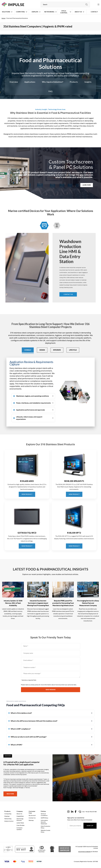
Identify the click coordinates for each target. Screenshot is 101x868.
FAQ (50, 91)
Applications (30, 82)
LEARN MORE (87, 185)
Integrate (57, 350)
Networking (49, 12)
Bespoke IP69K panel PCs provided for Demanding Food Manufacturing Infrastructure (63, 603)
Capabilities (20, 816)
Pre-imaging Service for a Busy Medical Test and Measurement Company (88, 603)
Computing (20, 12)
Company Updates (19, 829)
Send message (51, 690)
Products (74, 82)
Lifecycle (73, 350)
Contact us (68, 294)
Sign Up (90, 826)
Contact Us (32, 818)
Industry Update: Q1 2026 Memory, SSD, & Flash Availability (13, 603)
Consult (28, 350)
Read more (10, 794)
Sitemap (31, 820)
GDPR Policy (44, 818)
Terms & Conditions (44, 815)
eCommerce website (84, 852)
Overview (14, 82)
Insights (88, 82)
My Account (32, 815)
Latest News (20, 823)
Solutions (6, 12)
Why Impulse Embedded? (53, 82)
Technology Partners (20, 820)
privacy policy (35, 685)
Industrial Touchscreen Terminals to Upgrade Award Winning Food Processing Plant (38, 603)
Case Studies (20, 825)
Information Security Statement (44, 822)
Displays (35, 12)
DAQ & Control (64, 12)
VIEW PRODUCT (27, 494)
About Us (78, 12)
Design (42, 350)
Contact (94, 12)
